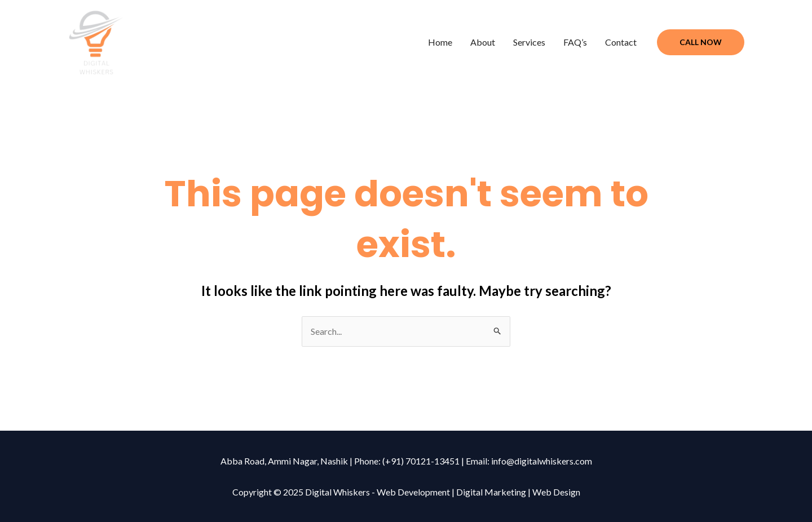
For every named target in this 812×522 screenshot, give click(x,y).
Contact (621, 42)
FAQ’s (575, 42)
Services (529, 42)
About (483, 42)
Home (440, 42)
